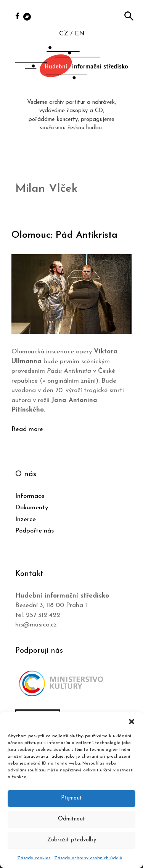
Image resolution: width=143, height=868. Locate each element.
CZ (64, 34)
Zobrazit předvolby (72, 840)
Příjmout (71, 798)
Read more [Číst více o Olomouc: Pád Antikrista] (27, 429)
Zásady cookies (34, 858)
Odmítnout (71, 819)
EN (80, 34)
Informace (30, 496)
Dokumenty (32, 508)
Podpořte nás (35, 531)
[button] (132, 721)
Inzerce (26, 519)
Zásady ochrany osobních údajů (88, 858)
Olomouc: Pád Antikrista (64, 235)
